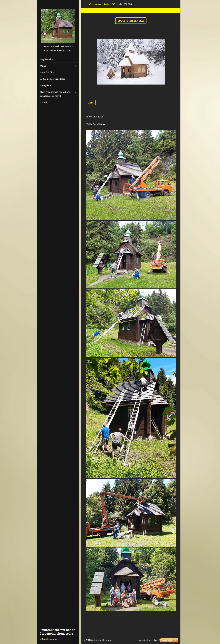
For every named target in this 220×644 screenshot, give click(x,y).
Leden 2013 (110, 4)
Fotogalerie (46, 85)
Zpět (91, 103)
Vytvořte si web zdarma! (149, 640)
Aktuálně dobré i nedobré (53, 79)
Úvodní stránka (94, 4)
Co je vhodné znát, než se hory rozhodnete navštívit (55, 94)
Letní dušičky (47, 72)
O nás (43, 66)
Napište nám (47, 59)
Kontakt (44, 102)
